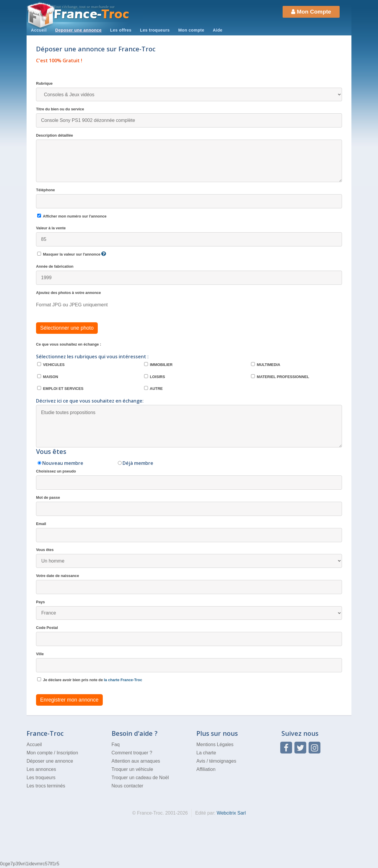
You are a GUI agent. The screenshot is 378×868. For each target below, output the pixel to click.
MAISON (48, 377)
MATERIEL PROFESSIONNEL (280, 377)
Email (189, 532)
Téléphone (189, 198)
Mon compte (191, 30)
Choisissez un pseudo (189, 479)
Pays (189, 610)
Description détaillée (189, 158)
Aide (218, 30)
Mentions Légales (215, 744)
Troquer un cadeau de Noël (140, 778)
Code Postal (189, 636)
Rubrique (189, 91)
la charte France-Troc (123, 680)
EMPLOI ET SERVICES (60, 388)
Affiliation (206, 769)
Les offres (121, 30)
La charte (206, 753)
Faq (116, 744)
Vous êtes (189, 558)
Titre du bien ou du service (189, 117)
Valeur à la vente (189, 236)
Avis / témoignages (216, 761)
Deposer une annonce (78, 30)
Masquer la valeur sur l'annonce (71, 254)
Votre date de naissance (189, 584)
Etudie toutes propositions (189, 426)
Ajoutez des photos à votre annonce (69, 293)
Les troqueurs (155, 30)
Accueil (39, 30)
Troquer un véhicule (132, 769)
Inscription (67, 753)
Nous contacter (128, 786)
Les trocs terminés (46, 786)
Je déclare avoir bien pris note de (90, 680)
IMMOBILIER (158, 364)
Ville (189, 662)
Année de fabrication (189, 274)
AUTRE (153, 388)
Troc (92, 14)
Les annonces (41, 769)
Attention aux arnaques (136, 761)
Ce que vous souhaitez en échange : (69, 344)
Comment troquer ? (132, 753)
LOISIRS (155, 377)
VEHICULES (51, 364)
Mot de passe (189, 506)
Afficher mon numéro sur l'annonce (72, 216)
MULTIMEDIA (266, 364)
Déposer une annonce (50, 761)
